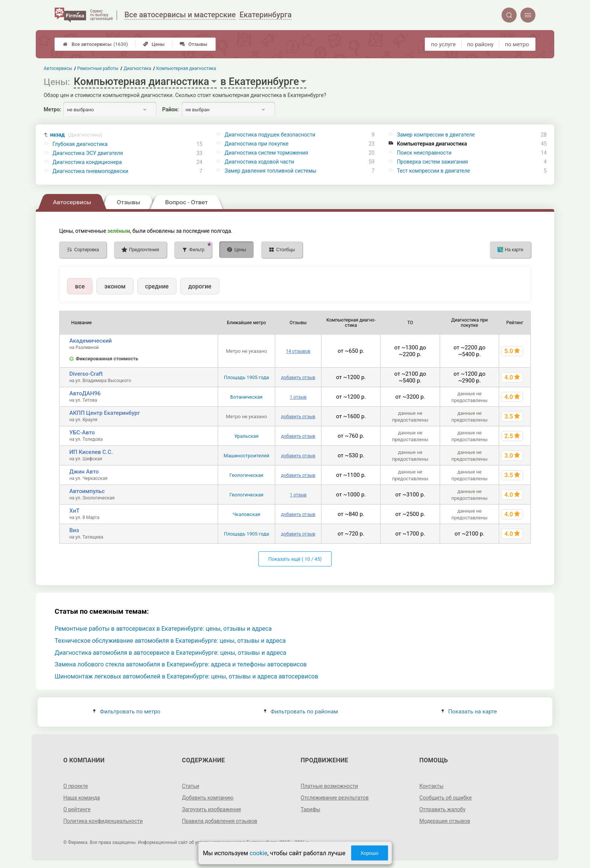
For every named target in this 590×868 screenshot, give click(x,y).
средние (157, 286)
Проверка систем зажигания (433, 162)
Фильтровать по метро (127, 712)
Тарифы (310, 809)
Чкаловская (246, 514)
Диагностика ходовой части (259, 162)
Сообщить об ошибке (445, 798)
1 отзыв (298, 397)
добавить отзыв (298, 378)
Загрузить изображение (212, 809)
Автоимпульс (87, 491)
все (80, 286)
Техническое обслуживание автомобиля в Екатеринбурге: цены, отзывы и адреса (170, 641)
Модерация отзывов (445, 821)
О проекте (76, 786)
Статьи (191, 786)
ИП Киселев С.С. (91, 452)
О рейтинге (77, 809)
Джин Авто (84, 472)
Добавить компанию (208, 798)
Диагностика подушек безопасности (270, 135)
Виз (74, 530)
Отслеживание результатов (335, 798)
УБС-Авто (82, 432)
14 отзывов (298, 351)
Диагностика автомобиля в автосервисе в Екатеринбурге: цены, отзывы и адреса (170, 653)
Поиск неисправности (424, 153)
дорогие (200, 286)
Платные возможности (329, 786)
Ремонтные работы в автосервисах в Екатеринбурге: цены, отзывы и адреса (163, 629)
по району (480, 44)
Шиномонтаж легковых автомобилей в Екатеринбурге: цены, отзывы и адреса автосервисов (186, 676)
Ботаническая (246, 397)
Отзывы (194, 44)
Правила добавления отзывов (220, 821)
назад (76, 135)
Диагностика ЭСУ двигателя (88, 153)
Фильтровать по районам (301, 712)
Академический (90, 341)
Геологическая (246, 475)
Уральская (247, 436)
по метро (517, 44)
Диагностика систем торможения (266, 153)
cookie (258, 853)
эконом (115, 286)
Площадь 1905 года (246, 377)
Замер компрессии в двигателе (436, 135)
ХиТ (74, 511)
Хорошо (370, 853)
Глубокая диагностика (80, 144)
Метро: (52, 109)
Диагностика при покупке (257, 144)
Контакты (431, 786)
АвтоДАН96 (85, 393)
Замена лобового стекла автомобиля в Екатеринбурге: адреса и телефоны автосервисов (181, 664)
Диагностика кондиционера (87, 162)
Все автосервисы (95, 44)
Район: (170, 109)
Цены (154, 44)
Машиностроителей (246, 456)
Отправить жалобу (442, 809)
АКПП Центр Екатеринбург (105, 413)
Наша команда (82, 798)
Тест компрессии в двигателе (434, 171)
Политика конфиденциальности (103, 821)
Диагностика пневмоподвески (90, 171)
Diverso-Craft (86, 374)
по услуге (444, 44)
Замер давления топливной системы (271, 171)
